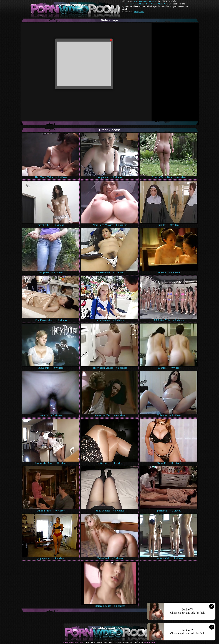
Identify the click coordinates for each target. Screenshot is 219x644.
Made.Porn (163, 4)
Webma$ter (150, 643)
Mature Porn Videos (148, 4)
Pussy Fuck (139, 12)
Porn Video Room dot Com (144, 1)
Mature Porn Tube (130, 4)
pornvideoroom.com (73, 643)
